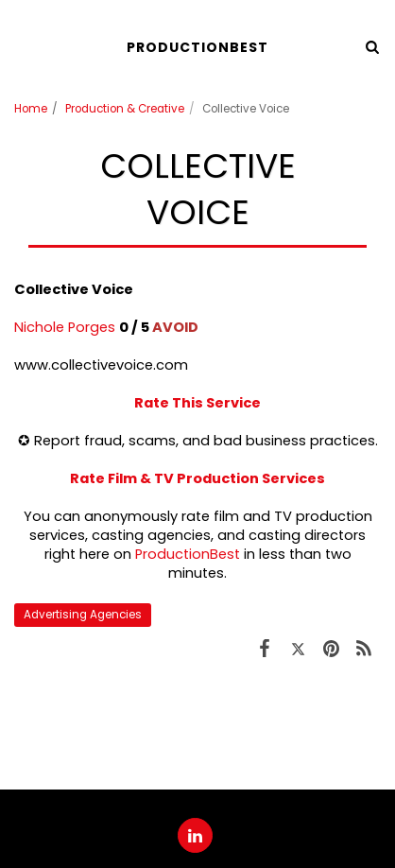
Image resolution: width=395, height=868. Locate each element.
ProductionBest (188, 554)
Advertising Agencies (83, 615)
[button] (21, 46)
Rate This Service (197, 403)
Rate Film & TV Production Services (197, 478)
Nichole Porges (65, 327)
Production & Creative (125, 109)
